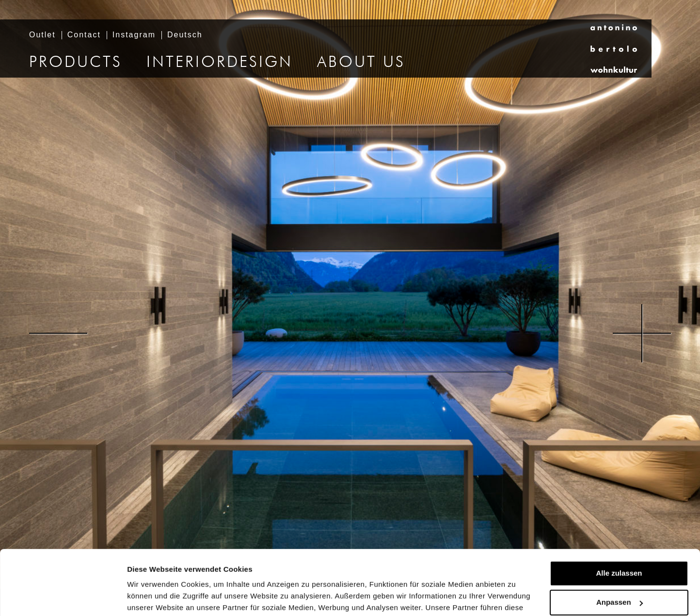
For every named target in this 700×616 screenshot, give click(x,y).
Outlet (42, 35)
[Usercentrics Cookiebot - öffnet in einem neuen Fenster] (63, 597)
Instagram (134, 35)
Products (76, 63)
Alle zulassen (619, 512)
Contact (84, 35)
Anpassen (620, 542)
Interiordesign (220, 63)
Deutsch (185, 35)
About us (361, 63)
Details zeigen (151, 597)
